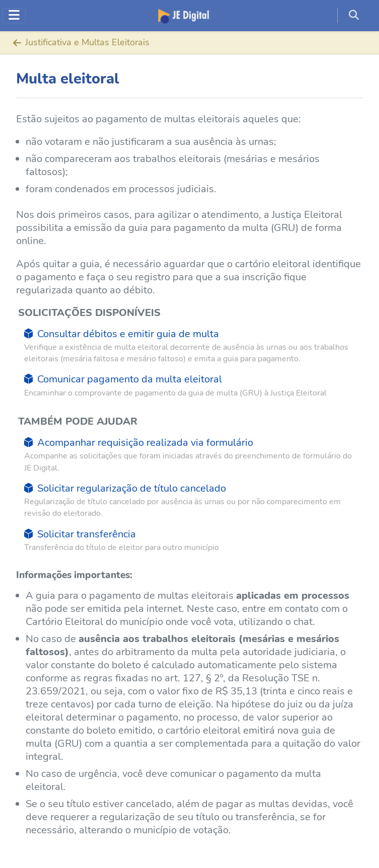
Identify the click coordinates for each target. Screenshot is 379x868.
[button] (358, 16)
